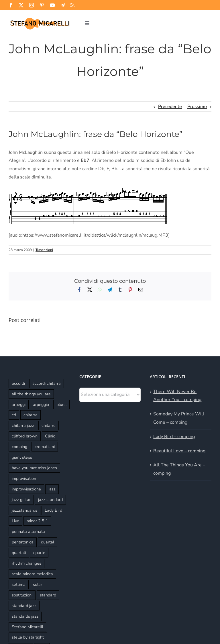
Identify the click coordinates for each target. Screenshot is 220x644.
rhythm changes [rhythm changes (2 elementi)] (26, 563)
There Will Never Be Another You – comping (177, 396)
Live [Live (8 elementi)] (15, 521)
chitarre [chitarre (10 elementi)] (49, 425)
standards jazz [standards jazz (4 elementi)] (25, 616)
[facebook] (11, 5)
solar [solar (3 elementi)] (38, 584)
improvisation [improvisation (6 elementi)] (24, 478)
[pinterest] (42, 5)
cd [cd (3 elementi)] (14, 415)
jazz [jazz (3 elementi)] (52, 489)
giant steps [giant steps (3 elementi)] (22, 457)
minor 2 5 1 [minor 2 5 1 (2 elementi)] (37, 521)
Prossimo (197, 107)
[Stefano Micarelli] (40, 18)
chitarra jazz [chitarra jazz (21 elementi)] (23, 425)
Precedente (170, 107)
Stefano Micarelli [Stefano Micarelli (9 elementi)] (27, 627)
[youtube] (52, 5)
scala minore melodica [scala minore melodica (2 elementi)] (32, 574)
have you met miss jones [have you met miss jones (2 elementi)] (34, 468)
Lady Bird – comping (174, 437)
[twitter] (21, 5)
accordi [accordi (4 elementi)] (18, 383)
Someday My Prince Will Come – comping (179, 418)
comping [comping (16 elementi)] (19, 447)
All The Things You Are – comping (179, 469)
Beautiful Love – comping (179, 451)
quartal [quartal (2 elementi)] (48, 542)
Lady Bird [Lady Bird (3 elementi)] (53, 510)
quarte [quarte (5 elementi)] (39, 553)
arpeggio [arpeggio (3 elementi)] (41, 405)
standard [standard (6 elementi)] (48, 595)
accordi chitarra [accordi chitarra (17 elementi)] (47, 383)
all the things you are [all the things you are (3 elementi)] (31, 394)
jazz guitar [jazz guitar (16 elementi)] (21, 500)
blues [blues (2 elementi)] (61, 405)
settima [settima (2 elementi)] (19, 584)
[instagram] (32, 5)
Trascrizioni (44, 250)
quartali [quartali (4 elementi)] (19, 553)
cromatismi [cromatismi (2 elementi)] (45, 447)
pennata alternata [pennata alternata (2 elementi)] (28, 531)
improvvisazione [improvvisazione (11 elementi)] (26, 489)
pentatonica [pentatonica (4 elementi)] (23, 542)
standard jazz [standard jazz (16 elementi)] (24, 606)
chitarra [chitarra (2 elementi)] (31, 415)
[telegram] (63, 5)
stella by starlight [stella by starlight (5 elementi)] (28, 637)
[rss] (72, 5)
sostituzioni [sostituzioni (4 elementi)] (22, 595)
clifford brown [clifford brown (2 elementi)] (25, 436)
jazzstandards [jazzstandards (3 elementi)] (24, 510)
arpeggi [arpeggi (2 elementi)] (19, 405)
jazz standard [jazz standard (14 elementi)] (50, 500)
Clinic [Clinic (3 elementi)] (50, 436)
